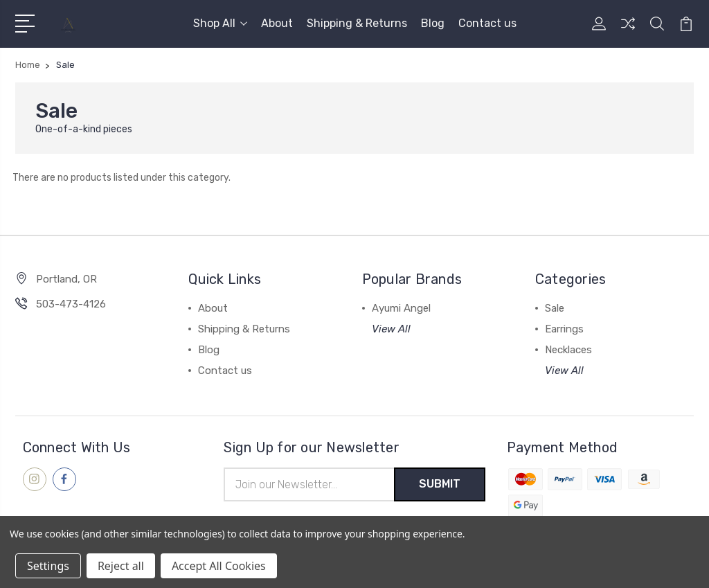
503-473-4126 (71, 304)
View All (391, 329)
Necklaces (568, 350)
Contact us (487, 23)
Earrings (564, 329)
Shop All (220, 23)
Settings (48, 566)
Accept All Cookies (219, 566)
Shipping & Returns (357, 23)
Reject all (121, 566)
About (277, 23)
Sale (555, 308)
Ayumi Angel (401, 308)
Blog (433, 23)
